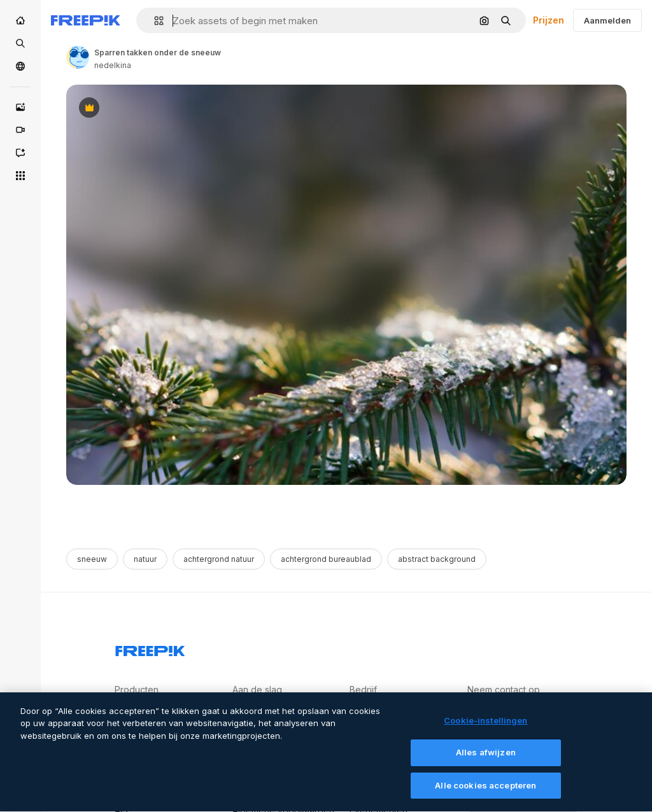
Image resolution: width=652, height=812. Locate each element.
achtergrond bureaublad (326, 559)
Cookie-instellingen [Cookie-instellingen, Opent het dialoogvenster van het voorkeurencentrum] (485, 728)
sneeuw (92, 559)
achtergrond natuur (219, 559)
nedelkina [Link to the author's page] (113, 65)
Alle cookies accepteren (485, 793)
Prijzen (549, 20)
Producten (137, 689)
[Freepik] (86, 20)
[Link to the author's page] (78, 57)
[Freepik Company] (150, 648)
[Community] (20, 66)
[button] (154, 21)
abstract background (437, 559)
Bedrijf (363, 689)
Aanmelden (607, 20)
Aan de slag (257, 689)
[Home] (20, 20)
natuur (145, 559)
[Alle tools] (20, 176)
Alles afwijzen (486, 760)
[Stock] (20, 43)
